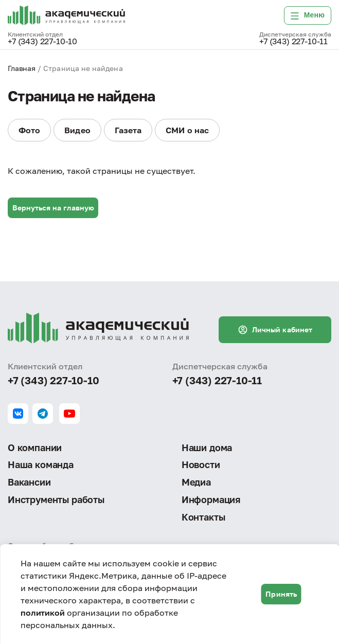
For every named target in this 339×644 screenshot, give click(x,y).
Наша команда (41, 464)
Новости (201, 464)
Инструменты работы (56, 499)
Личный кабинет (275, 328)
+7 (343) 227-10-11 (293, 42)
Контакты (203, 517)
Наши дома (207, 446)
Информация (211, 499)
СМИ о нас (187, 130)
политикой (43, 613)
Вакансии (29, 481)
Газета (128, 130)
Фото (29, 130)
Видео (77, 130)
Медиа (196, 481)
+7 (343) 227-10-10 (42, 42)
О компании (35, 446)
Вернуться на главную (53, 208)
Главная (22, 68)
